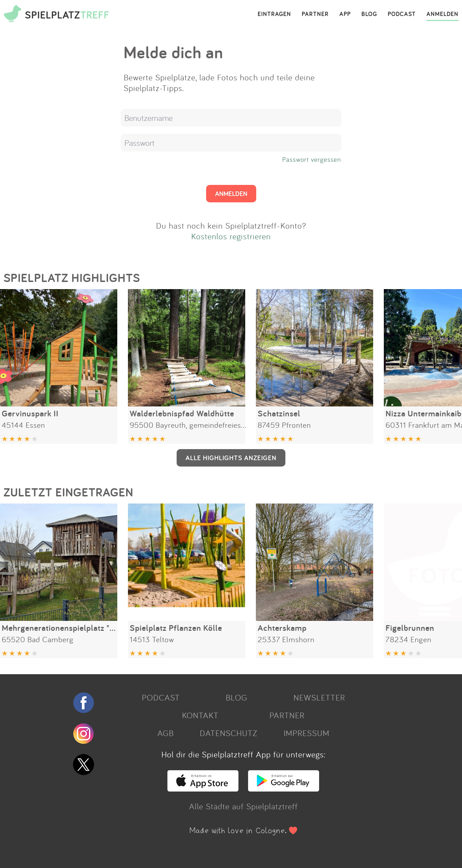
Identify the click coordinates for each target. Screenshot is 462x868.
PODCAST (402, 14)
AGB (166, 733)
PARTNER (315, 14)
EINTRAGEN (274, 14)
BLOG (369, 14)
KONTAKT (200, 715)
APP (345, 14)
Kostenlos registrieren (231, 236)
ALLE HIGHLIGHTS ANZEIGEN (231, 458)
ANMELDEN (442, 14)
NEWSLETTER (319, 697)
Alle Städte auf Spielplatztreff (243, 806)
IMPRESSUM (307, 733)
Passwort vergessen (312, 159)
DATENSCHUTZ (229, 733)
